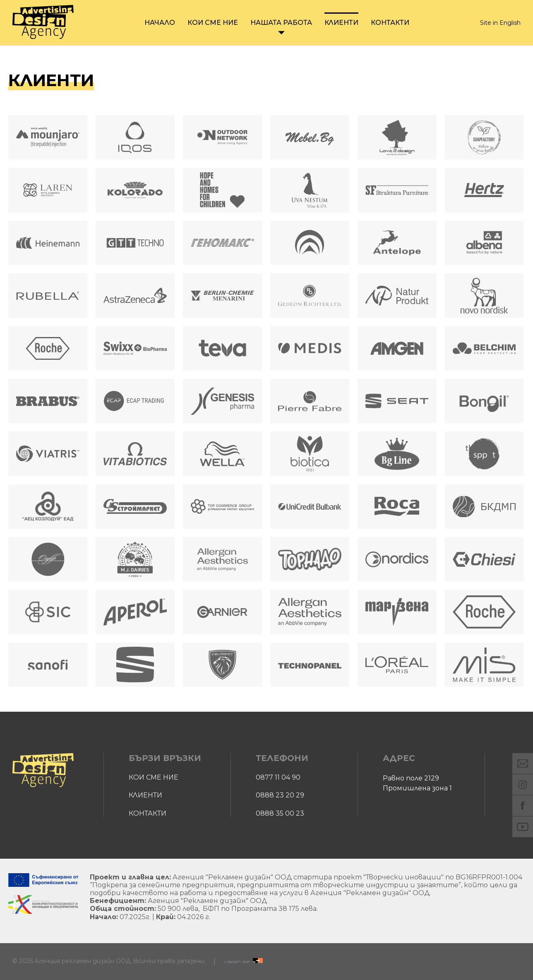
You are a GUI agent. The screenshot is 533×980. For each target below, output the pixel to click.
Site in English (500, 23)
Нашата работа (281, 23)
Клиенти (341, 23)
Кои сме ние (213, 23)
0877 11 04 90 (278, 777)
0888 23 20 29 (280, 795)
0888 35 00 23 (280, 813)
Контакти (390, 23)
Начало (160, 23)
